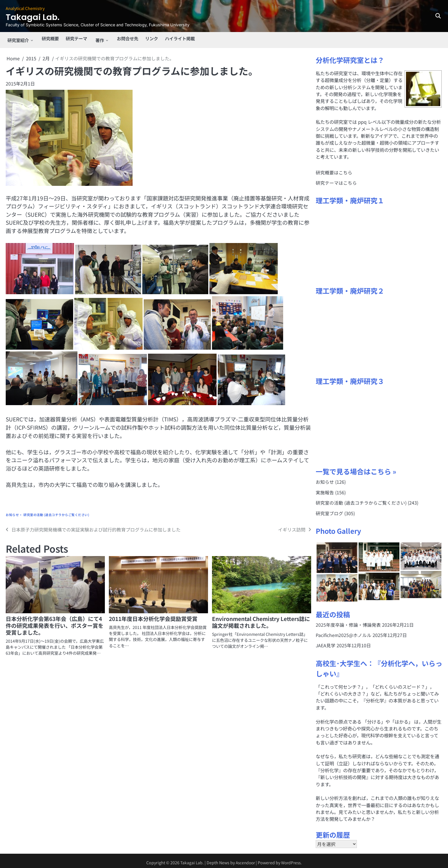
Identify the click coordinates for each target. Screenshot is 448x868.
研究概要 (49, 39)
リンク (151, 39)
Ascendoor (245, 859)
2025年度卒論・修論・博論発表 (348, 622)
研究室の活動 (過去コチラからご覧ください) (56, 512)
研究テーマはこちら (336, 180)
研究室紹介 (17, 39)
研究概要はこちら (334, 170)
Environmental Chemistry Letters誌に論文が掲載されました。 (261, 619)
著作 (99, 39)
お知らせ (12, 512)
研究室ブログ (329, 510)
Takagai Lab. (37, 17)
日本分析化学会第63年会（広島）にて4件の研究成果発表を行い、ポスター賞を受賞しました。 (55, 623)
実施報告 (325, 489)
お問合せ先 (126, 39)
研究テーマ (76, 39)
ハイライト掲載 (181, 39)
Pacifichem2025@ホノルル (344, 632)
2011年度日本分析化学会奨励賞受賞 (153, 616)
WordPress (292, 859)
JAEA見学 (326, 642)
